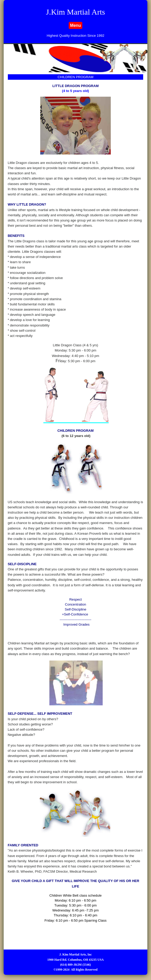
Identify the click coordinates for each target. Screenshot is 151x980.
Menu (75, 25)
